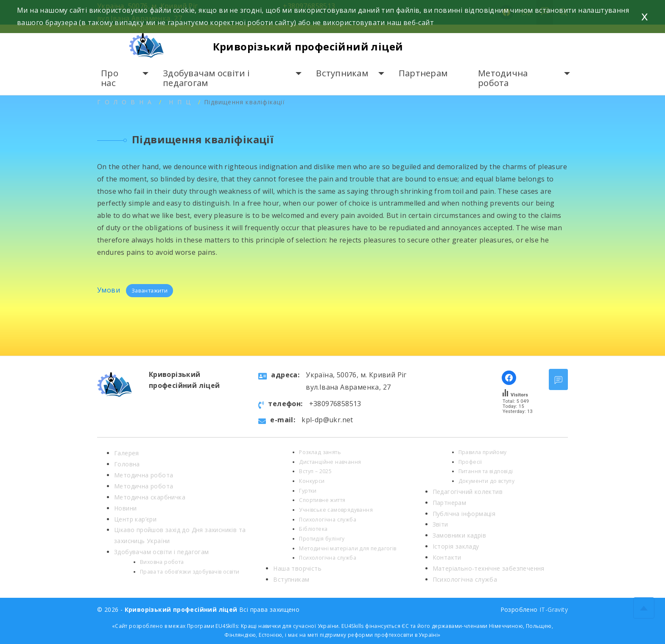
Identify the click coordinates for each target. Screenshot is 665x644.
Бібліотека (313, 529)
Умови (109, 290)
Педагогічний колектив (468, 492)
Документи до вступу (487, 481)
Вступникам (342, 73)
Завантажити (149, 290)
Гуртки (308, 491)
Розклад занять (320, 452)
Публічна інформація (464, 514)
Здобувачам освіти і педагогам (206, 78)
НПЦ (182, 102)
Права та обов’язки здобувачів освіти (190, 572)
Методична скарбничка (150, 497)
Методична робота (503, 78)
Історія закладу (456, 546)
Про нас (110, 78)
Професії (470, 462)
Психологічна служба (328, 520)
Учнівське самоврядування (336, 510)
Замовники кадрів (459, 535)
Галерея (127, 453)
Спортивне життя (322, 500)
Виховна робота (162, 562)
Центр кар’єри (135, 519)
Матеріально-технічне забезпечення (489, 568)
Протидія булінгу (322, 539)
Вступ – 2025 (315, 471)
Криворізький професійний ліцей (308, 46)
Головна (126, 102)
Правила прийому (483, 452)
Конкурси (312, 481)
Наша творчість (297, 568)
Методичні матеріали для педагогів (348, 548)
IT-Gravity (554, 609)
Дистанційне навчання (330, 462)
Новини (125, 508)
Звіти (440, 524)
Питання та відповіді (486, 471)
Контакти (447, 557)
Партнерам (423, 73)
